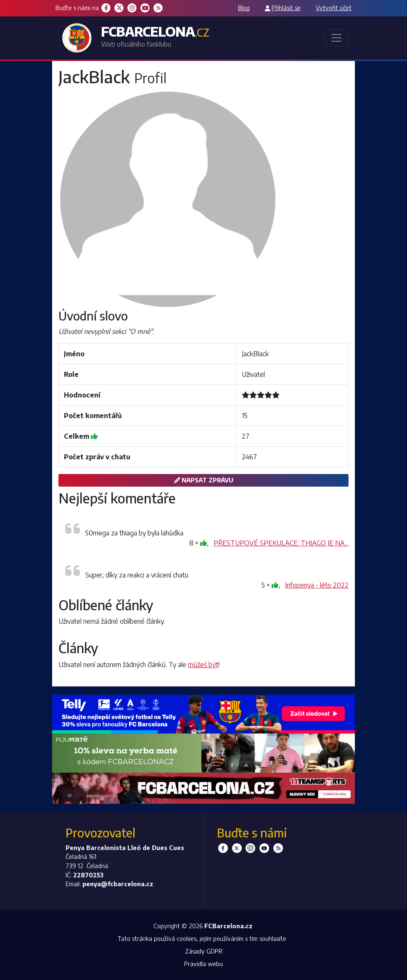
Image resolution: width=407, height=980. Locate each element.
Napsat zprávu (204, 480)
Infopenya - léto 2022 (317, 585)
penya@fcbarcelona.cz (118, 884)
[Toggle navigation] (336, 38)
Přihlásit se (286, 8)
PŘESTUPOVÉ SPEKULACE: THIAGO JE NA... (281, 543)
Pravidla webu (203, 964)
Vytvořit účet (334, 8)
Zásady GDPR (204, 951)
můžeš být (203, 665)
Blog (244, 8)
